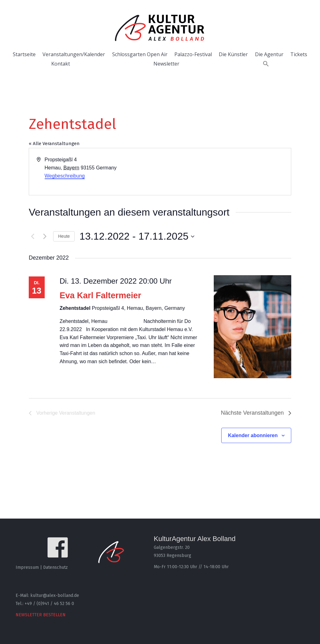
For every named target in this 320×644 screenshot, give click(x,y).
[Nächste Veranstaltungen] (45, 237)
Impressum (27, 567)
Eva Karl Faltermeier (100, 295)
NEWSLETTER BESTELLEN (41, 615)
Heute (64, 236)
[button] (266, 64)
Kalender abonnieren (253, 435)
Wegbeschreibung (65, 176)
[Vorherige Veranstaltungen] (32, 237)
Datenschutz (55, 567)
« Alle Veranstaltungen (54, 144)
